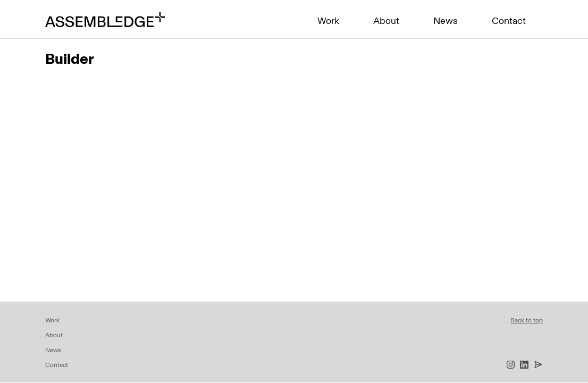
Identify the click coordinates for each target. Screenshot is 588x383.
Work (328, 21)
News (446, 21)
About (386, 21)
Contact (509, 21)
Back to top (527, 320)
